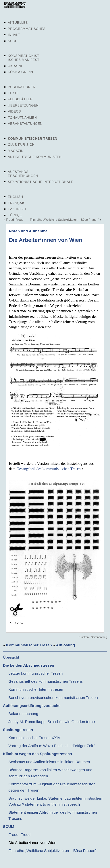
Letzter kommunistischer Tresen (36, 673)
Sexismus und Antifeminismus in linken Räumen (49, 762)
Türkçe (15, 215)
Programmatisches (27, 29)
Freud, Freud (15, 220)
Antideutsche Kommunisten (35, 157)
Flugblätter (20, 99)
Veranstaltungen (25, 124)
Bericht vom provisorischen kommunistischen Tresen (53, 698)
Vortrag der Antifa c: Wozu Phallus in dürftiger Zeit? (52, 746)
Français (17, 203)
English (16, 197)
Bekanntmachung (23, 714)
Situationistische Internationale (41, 182)
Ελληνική (17, 209)
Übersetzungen (23, 105)
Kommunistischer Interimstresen (36, 689)
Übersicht (11, 657)
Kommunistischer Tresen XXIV (34, 738)
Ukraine (16, 66)
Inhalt (14, 35)
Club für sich (21, 145)
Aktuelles (18, 23)
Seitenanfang (99, 637)
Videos (14, 111)
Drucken (84, 637)
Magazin (16, 151)
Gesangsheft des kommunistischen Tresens (49, 469)
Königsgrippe (21, 72)
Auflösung (65, 645)
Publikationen (22, 87)
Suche (14, 41)
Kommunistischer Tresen (33, 139)
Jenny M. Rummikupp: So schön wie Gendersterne (52, 722)
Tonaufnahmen (22, 118)
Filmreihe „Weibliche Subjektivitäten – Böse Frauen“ (64, 220)
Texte (13, 93)
